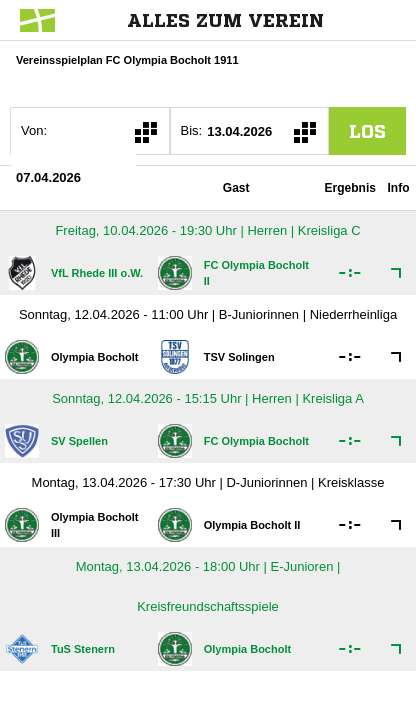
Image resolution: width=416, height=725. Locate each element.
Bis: (192, 130)
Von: (34, 130)
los (367, 131)
